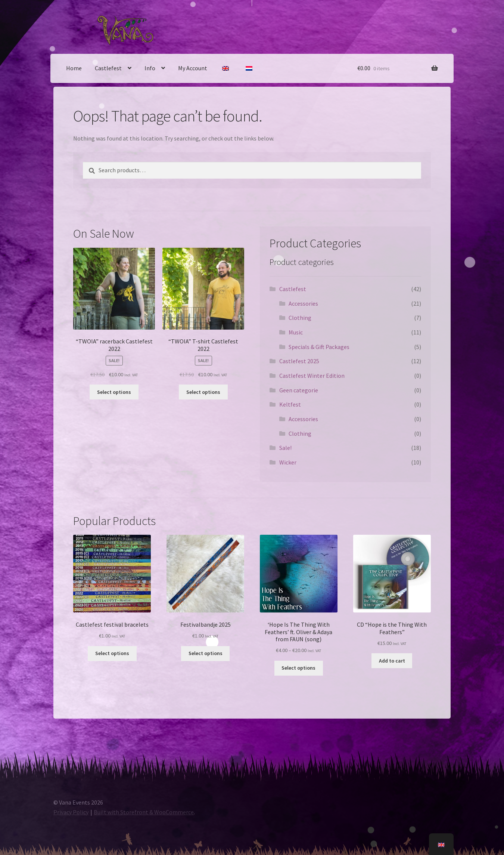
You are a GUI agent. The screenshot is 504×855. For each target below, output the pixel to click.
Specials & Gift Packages (319, 347)
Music (296, 332)
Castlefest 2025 (299, 361)
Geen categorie (299, 390)
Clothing (300, 318)
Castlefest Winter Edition (312, 376)
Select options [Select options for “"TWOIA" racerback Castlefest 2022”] (114, 392)
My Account (193, 68)
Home (74, 68)
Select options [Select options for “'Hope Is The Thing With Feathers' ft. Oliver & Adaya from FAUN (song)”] (298, 668)
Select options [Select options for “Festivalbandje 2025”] (206, 653)
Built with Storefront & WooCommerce (144, 812)
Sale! (285, 448)
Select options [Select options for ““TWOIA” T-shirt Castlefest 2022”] (203, 392)
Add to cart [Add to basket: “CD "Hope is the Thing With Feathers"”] (392, 661)
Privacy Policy (71, 812)
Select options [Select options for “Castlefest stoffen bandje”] (112, 653)
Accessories (303, 303)
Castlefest (108, 68)
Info (150, 68)
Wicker (288, 462)
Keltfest (290, 404)
